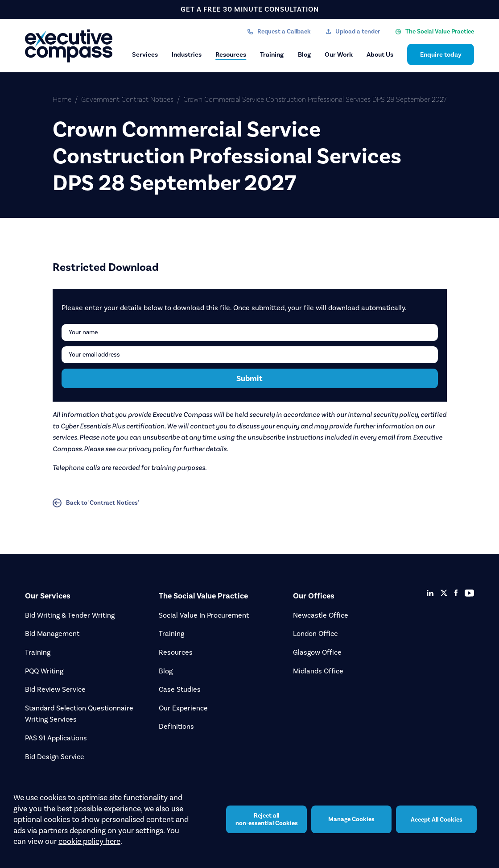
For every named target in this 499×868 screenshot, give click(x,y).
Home (62, 99)
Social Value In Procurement (204, 615)
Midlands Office (318, 671)
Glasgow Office (317, 652)
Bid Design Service (55, 757)
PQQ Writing (44, 671)
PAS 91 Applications (56, 738)
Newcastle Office (321, 615)
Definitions (176, 726)
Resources (231, 54)
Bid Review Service (55, 689)
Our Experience (183, 708)
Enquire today (441, 54)
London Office (315, 633)
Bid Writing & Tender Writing (70, 615)
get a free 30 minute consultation (250, 9)
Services (145, 54)
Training (272, 54)
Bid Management (52, 633)
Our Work (339, 54)
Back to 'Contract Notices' (96, 503)
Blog (304, 54)
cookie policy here (89, 841)
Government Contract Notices (127, 99)
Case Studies (180, 689)
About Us (380, 54)
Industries (187, 54)
